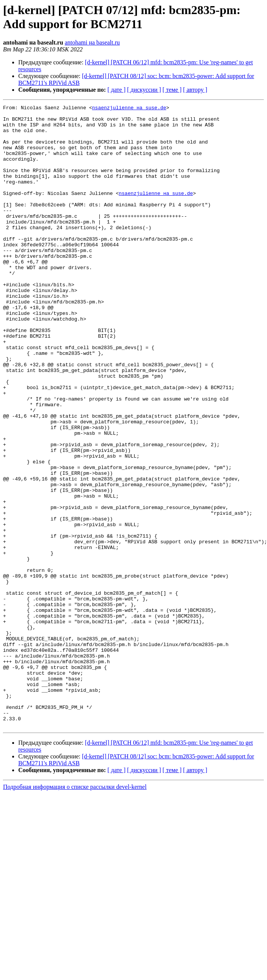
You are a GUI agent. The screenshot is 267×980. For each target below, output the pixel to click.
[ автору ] (195, 90)
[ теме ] (172, 90)
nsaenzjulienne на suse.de (129, 109)
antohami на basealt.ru (92, 42)
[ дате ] (116, 90)
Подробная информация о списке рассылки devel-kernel (75, 911)
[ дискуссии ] (144, 90)
